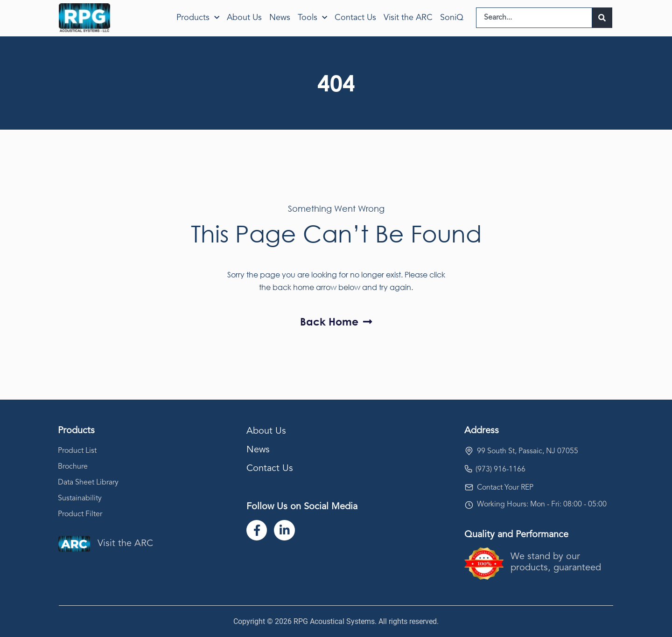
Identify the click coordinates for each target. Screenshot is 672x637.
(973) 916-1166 (500, 470)
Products (198, 18)
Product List (77, 451)
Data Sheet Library (88, 483)
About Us (244, 18)
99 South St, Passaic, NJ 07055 (528, 451)
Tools (312, 18)
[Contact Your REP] (469, 487)
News (280, 18)
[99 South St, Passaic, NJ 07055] (469, 451)
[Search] (602, 18)
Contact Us (355, 18)
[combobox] (534, 18)
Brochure (73, 467)
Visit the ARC (408, 18)
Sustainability (80, 499)
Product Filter (80, 514)
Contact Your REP (505, 488)
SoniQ (452, 18)
